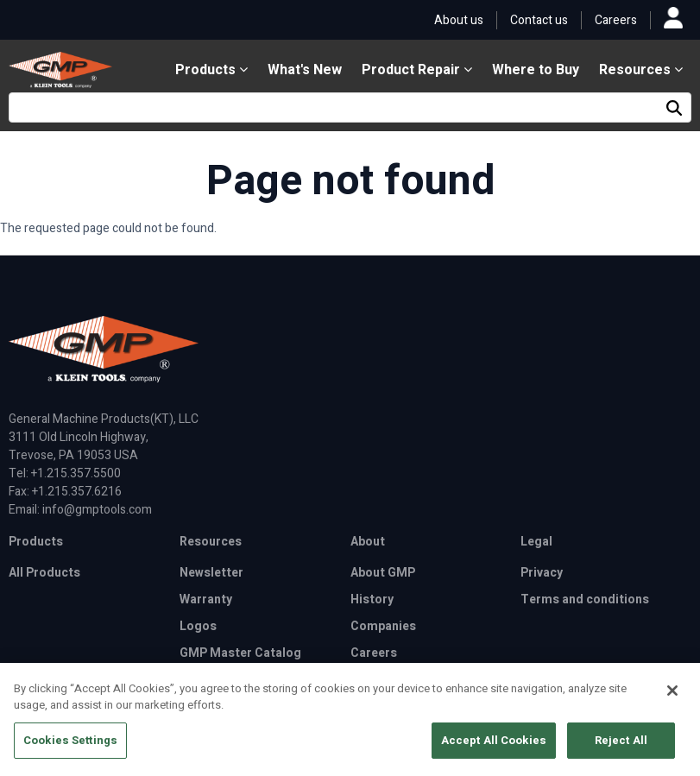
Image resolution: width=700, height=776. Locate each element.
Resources (641, 70)
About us (459, 20)
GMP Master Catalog (240, 653)
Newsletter (211, 573)
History (372, 599)
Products (211, 70)
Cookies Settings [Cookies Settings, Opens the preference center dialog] (70, 746)
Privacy (542, 573)
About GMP (383, 573)
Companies (383, 626)
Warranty (206, 599)
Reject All (621, 746)
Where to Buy (536, 70)
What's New (305, 70)
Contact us (539, 20)
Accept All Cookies (494, 746)
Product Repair (417, 70)
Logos (198, 626)
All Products (44, 573)
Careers (616, 20)
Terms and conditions (585, 599)
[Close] (672, 697)
